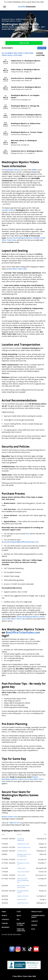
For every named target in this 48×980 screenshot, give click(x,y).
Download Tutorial (21, 924)
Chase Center (21, 875)
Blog (33, 929)
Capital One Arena (23, 903)
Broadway (6, 927)
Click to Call (24, 43)
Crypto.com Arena (23, 896)
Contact (35, 921)
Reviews (34, 925)
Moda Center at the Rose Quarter (23, 886)
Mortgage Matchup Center (23, 892)
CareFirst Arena (22, 851)
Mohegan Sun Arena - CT (24, 864)
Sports (4, 916)
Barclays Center (22, 860)
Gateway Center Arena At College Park (24, 855)
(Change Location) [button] (40, 54)
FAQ (18, 920)
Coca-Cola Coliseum (23, 872)
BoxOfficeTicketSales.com (23, 632)
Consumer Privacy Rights (38, 916)
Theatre (5, 923)
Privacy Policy (37, 912)
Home (4, 912)
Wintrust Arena (22, 899)
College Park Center (23, 844)
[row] (24, 62)
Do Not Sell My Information (11, 934)
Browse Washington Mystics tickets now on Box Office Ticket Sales (23, 779)
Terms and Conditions (21, 930)
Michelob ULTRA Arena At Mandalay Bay (23, 880)
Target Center (21, 868)
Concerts (5, 920)
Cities (19, 912)
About (19, 916)
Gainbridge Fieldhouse (21, 840)
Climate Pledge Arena (24, 847)
